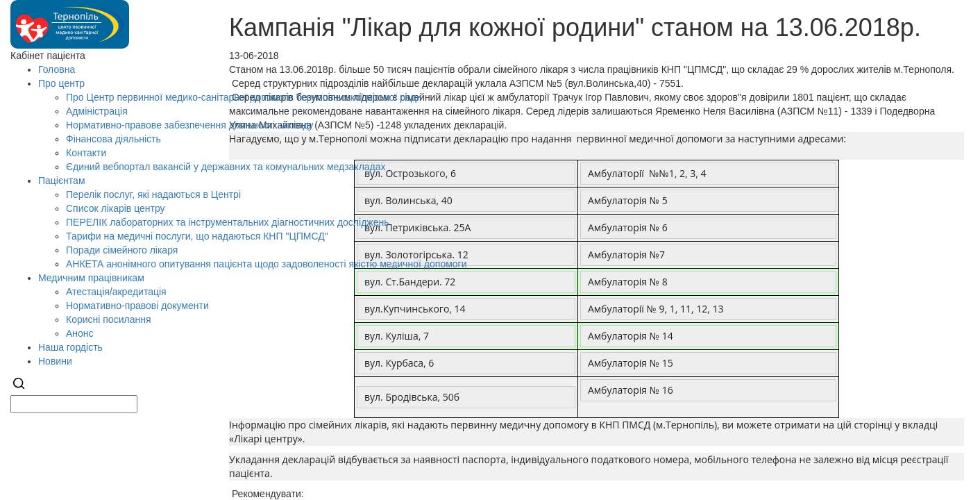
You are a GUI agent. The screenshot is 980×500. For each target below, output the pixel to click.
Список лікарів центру (116, 208)
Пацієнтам (62, 181)
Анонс (80, 333)
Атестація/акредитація (116, 292)
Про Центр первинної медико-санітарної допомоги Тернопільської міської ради (244, 97)
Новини (55, 361)
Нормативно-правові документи (137, 306)
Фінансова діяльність (113, 139)
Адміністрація (97, 111)
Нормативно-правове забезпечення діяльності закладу (190, 125)
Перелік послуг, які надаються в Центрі (153, 194)
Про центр (61, 83)
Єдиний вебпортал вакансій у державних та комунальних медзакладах (226, 167)
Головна (57, 69)
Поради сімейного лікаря (122, 250)
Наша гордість (70, 347)
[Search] (19, 388)
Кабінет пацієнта (48, 56)
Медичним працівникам (91, 278)
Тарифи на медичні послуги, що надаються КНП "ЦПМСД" (197, 236)
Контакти (86, 153)
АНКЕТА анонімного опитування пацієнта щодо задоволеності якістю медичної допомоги (267, 264)
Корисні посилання (108, 319)
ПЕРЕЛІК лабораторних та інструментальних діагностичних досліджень (227, 222)
